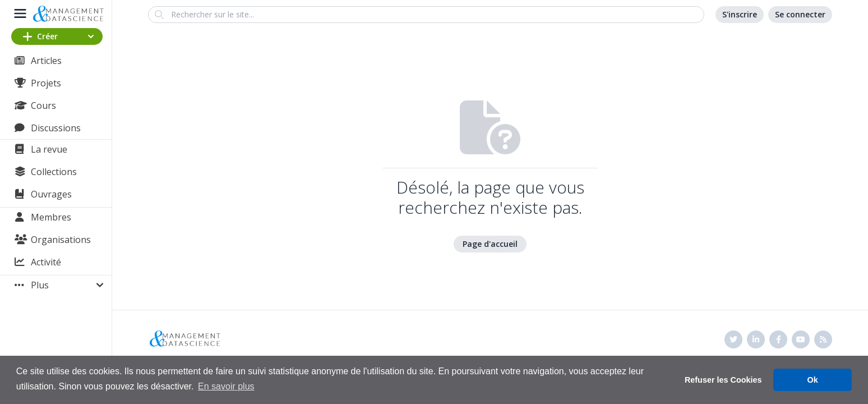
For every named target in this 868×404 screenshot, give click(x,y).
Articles (46, 61)
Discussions (56, 128)
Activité (46, 262)
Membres (51, 217)
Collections (54, 172)
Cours (43, 105)
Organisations (61, 240)
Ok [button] (813, 380)
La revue (49, 149)
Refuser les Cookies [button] (723, 380)
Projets (46, 83)
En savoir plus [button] (226, 386)
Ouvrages (51, 194)
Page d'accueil (490, 244)
